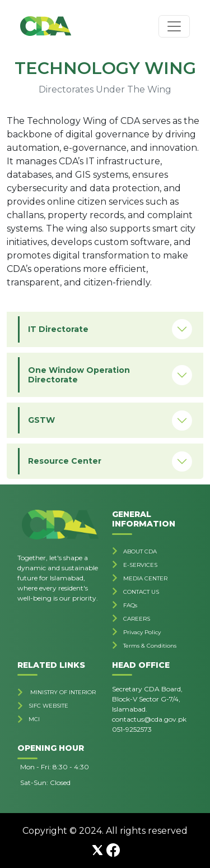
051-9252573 (132, 729)
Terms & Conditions (150, 646)
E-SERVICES (140, 565)
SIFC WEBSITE (48, 706)
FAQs (130, 605)
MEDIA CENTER (145, 578)
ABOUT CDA (140, 551)
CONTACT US (141, 592)
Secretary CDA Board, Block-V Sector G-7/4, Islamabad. (147, 699)
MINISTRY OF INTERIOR (62, 692)
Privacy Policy (142, 632)
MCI (34, 719)
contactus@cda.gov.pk (149, 719)
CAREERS (137, 619)
